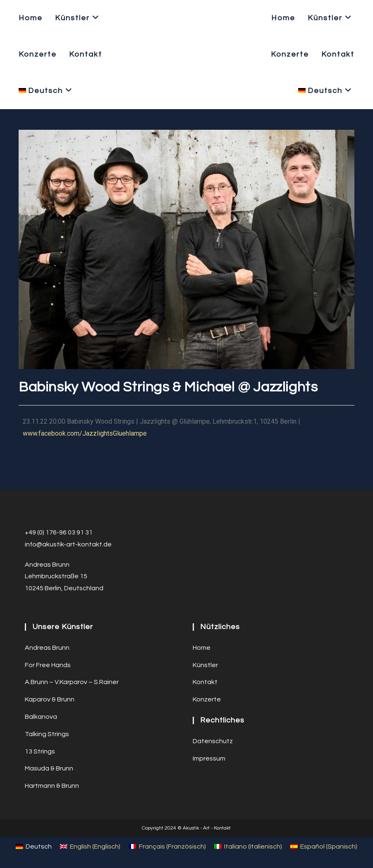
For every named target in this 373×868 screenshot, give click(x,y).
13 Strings (40, 751)
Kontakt (205, 682)
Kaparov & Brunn (50, 699)
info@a (36, 544)
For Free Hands (48, 665)
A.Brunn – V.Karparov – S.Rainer (72, 682)
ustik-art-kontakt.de (81, 544)
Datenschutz (213, 741)
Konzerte (207, 699)
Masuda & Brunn (49, 768)
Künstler (205, 665)
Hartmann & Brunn (52, 786)
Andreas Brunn (47, 648)
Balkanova (41, 717)
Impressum (209, 758)
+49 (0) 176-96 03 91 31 (59, 532)
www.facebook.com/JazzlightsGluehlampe (85, 433)
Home (202, 648)
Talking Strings (47, 734)
